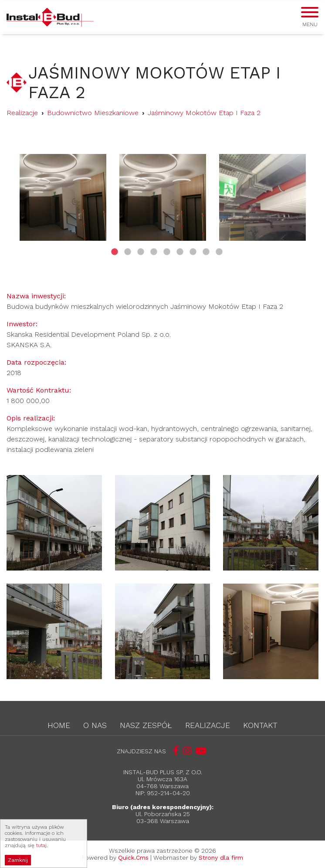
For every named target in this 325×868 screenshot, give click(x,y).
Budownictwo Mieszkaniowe (93, 113)
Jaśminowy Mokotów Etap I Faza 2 (204, 113)
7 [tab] (193, 256)
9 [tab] (219, 256)
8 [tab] (206, 256)
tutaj (41, 855)
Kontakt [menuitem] (260, 725)
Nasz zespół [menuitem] (146, 725)
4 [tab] (154, 256)
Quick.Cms (133, 858)
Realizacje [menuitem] (208, 725)
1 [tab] (115, 256)
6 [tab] (180, 256)
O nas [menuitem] (95, 725)
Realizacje (22, 113)
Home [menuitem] (59, 725)
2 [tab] (128, 256)
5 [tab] (167, 256)
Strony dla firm (221, 858)
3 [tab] (141, 256)
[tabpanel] (63, 197)
